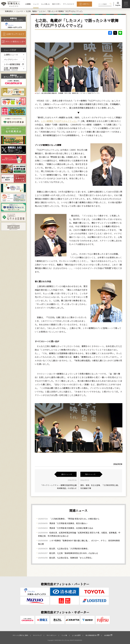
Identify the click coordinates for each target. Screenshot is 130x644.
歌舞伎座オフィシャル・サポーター (13, 76)
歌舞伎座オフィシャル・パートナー (13, 19)
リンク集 (64, 635)
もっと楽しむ (45, 4)
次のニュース (90, 474)
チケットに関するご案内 (20, 635)
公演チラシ (86, 4)
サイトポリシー (51, 635)
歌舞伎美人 (9, 11)
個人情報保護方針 (91, 635)
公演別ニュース (11, 55)
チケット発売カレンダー (15, 42)
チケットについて (69, 4)
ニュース (36, 4)
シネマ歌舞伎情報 (12, 64)
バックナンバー (11, 59)
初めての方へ (56, 4)
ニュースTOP (10, 50)
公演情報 (28, 4)
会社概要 (107, 635)
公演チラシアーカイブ (15, 34)
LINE (120, 33)
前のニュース (67, 474)
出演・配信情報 (11, 69)
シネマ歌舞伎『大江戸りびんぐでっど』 (59, 121)
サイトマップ (37, 635)
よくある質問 (76, 635)
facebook (110, 33)
